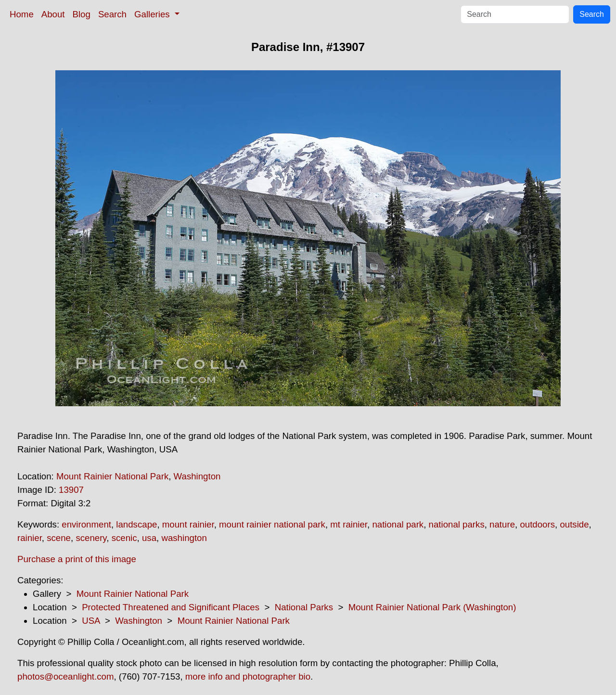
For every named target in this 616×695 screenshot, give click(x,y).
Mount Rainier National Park (112, 476)
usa (149, 538)
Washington (197, 476)
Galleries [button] (153, 14)
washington (184, 538)
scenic (124, 538)
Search (112, 14)
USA (91, 621)
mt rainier (349, 524)
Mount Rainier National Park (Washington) (432, 607)
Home (22, 14)
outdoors (537, 524)
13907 (71, 490)
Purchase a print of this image (77, 559)
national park (398, 524)
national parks (457, 524)
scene (59, 538)
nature (502, 524)
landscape (136, 524)
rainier (30, 538)
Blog (82, 14)
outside (574, 524)
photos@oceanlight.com (65, 676)
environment (86, 524)
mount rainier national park (272, 524)
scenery (91, 538)
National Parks (304, 607)
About (53, 14)
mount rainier (188, 524)
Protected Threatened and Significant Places (171, 607)
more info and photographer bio (248, 676)
